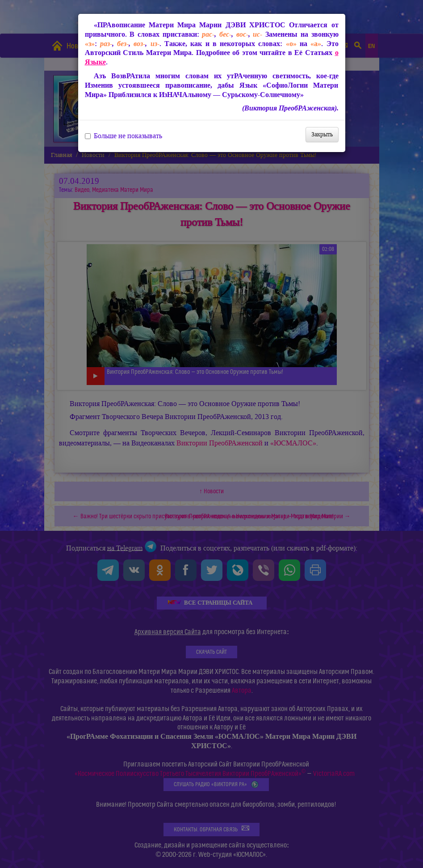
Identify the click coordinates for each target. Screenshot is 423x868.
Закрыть (322, 134)
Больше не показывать (124, 136)
